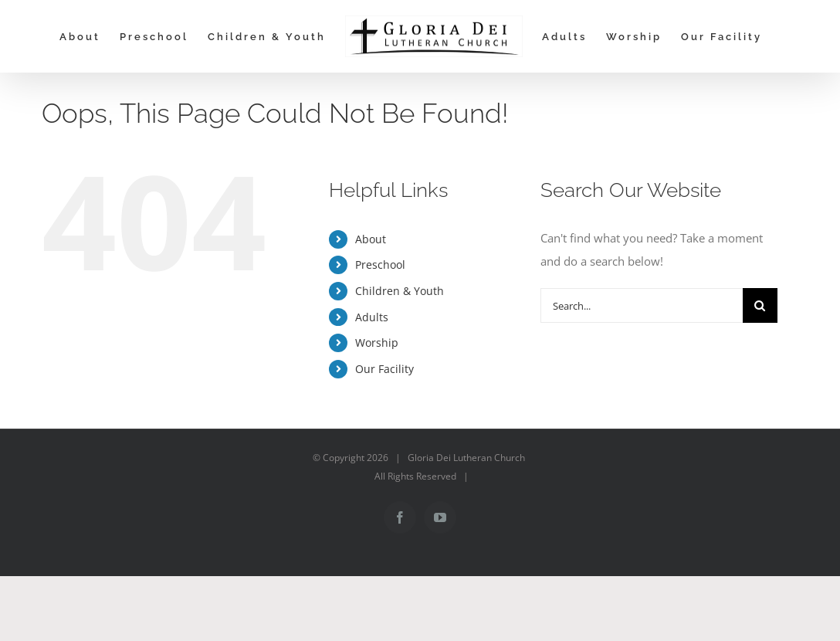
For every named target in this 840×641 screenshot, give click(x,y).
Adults (372, 317)
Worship (377, 343)
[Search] (760, 305)
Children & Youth (400, 291)
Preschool (380, 265)
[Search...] (641, 305)
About (371, 239)
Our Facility (384, 369)
